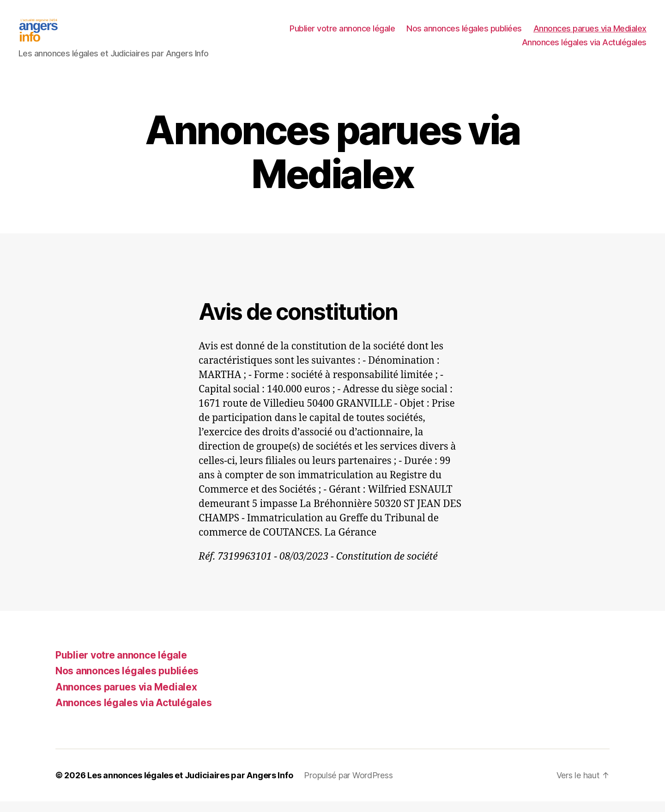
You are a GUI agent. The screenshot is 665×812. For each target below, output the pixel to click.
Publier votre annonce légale (342, 34)
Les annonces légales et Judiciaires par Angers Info (190, 786)
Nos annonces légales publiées (464, 34)
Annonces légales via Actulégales (584, 48)
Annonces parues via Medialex (590, 34)
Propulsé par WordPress (348, 786)
